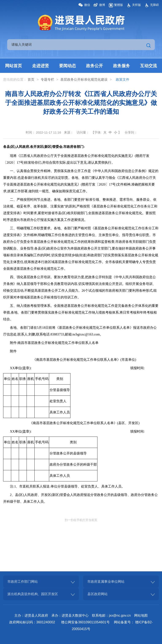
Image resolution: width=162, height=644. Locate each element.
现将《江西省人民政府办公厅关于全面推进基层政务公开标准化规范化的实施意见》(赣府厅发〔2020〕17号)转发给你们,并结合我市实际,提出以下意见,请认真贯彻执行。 (76, 159)
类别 (60, 379)
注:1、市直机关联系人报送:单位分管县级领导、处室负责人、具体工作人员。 (67, 486)
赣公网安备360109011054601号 (85, 622)
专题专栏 (47, 79)
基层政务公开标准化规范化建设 (84, 79)
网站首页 (13, 66)
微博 (102, 5)
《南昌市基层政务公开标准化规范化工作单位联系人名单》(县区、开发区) (84, 423)
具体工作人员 (60, 412)
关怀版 (136, 5)
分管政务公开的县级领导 (68, 453)
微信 (87, 5)
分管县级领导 (60, 390)
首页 (31, 79)
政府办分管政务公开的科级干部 (73, 464)
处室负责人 (58, 401)
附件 (13, 351)
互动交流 (148, 66)
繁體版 (119, 5)
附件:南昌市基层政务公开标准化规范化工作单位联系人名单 (54, 343)
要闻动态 (67, 66)
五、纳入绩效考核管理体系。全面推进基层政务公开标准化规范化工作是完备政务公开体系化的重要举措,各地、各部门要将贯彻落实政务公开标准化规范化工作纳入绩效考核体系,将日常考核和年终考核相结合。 (81, 312)
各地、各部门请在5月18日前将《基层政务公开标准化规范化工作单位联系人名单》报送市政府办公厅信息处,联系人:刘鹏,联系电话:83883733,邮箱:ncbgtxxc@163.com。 (80, 331)
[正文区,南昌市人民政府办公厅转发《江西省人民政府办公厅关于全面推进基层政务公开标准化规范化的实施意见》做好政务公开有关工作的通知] (81, 329)
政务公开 (94, 66)
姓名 (15, 379)
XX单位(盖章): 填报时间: (77, 368)
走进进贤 (40, 66)
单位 (7, 379)
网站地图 (141, 615)
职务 (23, 379)
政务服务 (121, 66)
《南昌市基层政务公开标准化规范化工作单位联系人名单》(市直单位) (84, 360)
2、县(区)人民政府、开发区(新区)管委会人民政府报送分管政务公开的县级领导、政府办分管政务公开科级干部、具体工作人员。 (80, 498)
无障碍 (154, 5)
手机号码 (42, 379)
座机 (31, 379)
